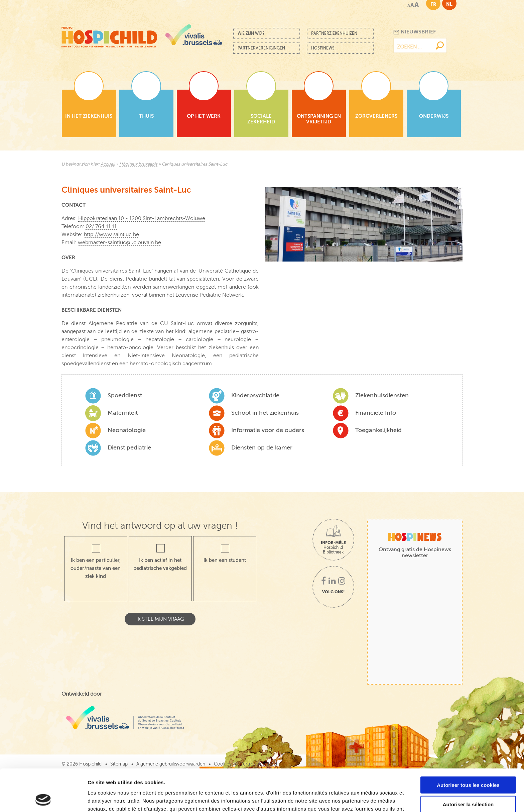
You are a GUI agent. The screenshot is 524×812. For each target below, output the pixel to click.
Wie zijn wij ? (251, 33)
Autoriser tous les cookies (468, 745)
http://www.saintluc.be (111, 234)
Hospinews (323, 48)
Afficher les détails (368, 799)
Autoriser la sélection (468, 765)
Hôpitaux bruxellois (138, 164)
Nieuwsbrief (415, 32)
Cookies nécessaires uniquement (468, 784)
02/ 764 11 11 (101, 226)
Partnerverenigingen (261, 48)
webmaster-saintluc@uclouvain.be (119, 242)
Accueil (108, 164)
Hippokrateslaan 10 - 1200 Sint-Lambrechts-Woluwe (142, 218)
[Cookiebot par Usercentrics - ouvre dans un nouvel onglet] (43, 799)
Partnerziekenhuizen (334, 33)
